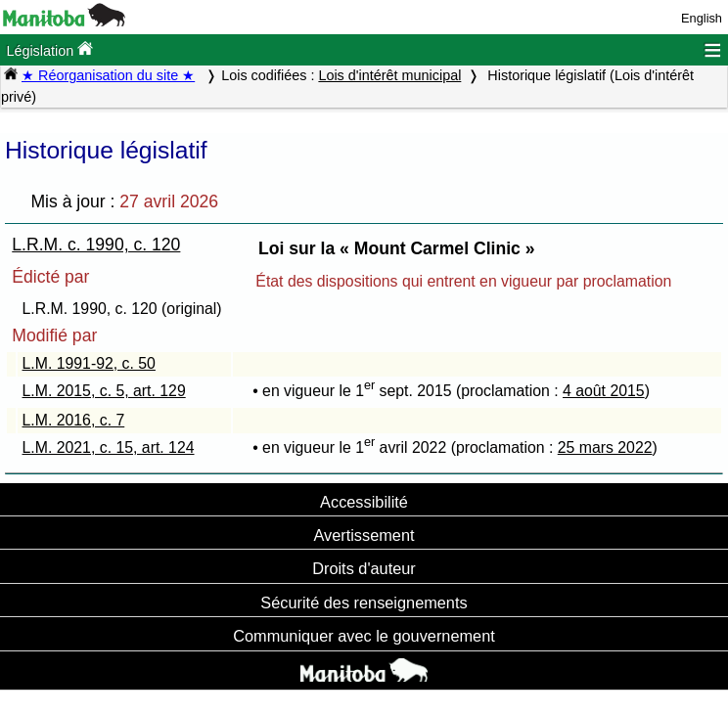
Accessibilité (364, 502)
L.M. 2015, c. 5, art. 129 (104, 391)
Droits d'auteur (364, 568)
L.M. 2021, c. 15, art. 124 (109, 447)
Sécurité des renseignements (364, 602)
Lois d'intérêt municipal (389, 75)
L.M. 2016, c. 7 (74, 420)
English (702, 18)
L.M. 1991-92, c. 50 (89, 363)
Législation (49, 49)
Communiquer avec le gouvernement (364, 636)
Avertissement (364, 535)
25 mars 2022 (605, 447)
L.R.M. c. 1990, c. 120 (96, 245)
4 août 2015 (604, 391)
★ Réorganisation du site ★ (108, 75)
